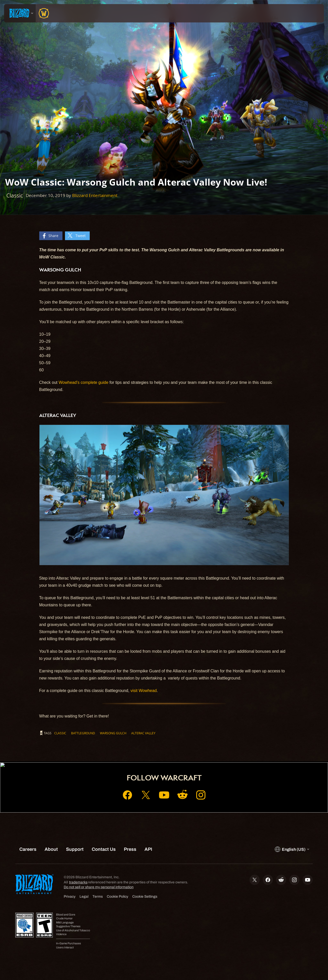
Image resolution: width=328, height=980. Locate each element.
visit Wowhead (144, 691)
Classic (60, 733)
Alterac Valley (143, 733)
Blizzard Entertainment (95, 195)
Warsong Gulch (113, 733)
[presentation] (20, 13)
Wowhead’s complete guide (83, 382)
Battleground (83, 733)
